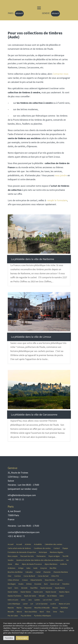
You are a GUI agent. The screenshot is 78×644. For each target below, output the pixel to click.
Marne (19, 608)
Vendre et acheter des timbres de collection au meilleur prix (40, 560)
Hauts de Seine (30, 596)
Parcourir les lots (27, 556)
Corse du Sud (43, 576)
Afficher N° (19, 13)
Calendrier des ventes (54, 544)
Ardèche (64, 564)
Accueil (11, 544)
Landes (37, 600)
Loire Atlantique (14, 604)
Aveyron (44, 568)
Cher (10, 576)
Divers (60, 580)
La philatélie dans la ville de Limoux (31, 337)
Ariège (21, 568)
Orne (55, 612)
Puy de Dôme (26, 616)
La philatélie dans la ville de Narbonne (33, 259)
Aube (28, 568)
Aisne (10, 564)
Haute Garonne (46, 588)
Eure (46, 584)
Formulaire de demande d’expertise (22, 552)
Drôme (29, 584)
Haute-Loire (38, 592)
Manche (11, 608)
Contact (57, 548)
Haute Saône (13, 592)
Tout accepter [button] (22, 638)
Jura (30, 600)
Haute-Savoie (51, 592)
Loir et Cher (47, 600)
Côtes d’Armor (13, 580)
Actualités (38, 544)
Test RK (65, 556)
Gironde (24, 588)
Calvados (29, 572)
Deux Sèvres (50, 580)
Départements (36, 580)
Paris (62, 612)
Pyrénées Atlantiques (43, 616)
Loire (57, 600)
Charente (47, 572)
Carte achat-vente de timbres (19, 548)
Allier (17, 564)
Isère (23, 600)
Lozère (53, 604)
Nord (42, 612)
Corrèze (18, 576)
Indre (62, 596)
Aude (35, 568)
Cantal (38, 572)
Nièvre (19, 612)
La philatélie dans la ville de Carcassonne (34, 415)
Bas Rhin (53, 568)
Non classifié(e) (31, 612)
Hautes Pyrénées (15, 596)
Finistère (66, 584)
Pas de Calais (13, 616)
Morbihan (64, 608)
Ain (67, 560)
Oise (48, 612)
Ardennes (12, 568)
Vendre (11, 560)
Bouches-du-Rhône (15, 572)
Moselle (11, 612)
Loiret (25, 604)
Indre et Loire (13, 600)
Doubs (21, 584)
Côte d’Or (55, 576)
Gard (10, 588)
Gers (16, 588)
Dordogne (12, 584)
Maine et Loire (64, 604)
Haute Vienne (26, 592)
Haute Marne (60, 588)
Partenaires (41, 556)
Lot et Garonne (42, 604)
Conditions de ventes (42, 548)
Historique (43, 552)
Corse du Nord (29, 576)
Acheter (28, 544)
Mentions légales (57, 552)
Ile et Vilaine (52, 596)
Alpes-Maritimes (51, 564)
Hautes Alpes (64, 592)
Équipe (65, 548)
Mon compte (13, 556)
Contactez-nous (61, 74)
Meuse (55, 608)
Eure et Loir (55, 584)
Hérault (42, 596)
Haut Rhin (34, 588)
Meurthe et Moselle (42, 608)
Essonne (38, 584)
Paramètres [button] (9, 638)
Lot (32, 604)
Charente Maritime (61, 572)
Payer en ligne (54, 556)
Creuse (25, 580)
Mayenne (28, 608)
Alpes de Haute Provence (32, 564)
